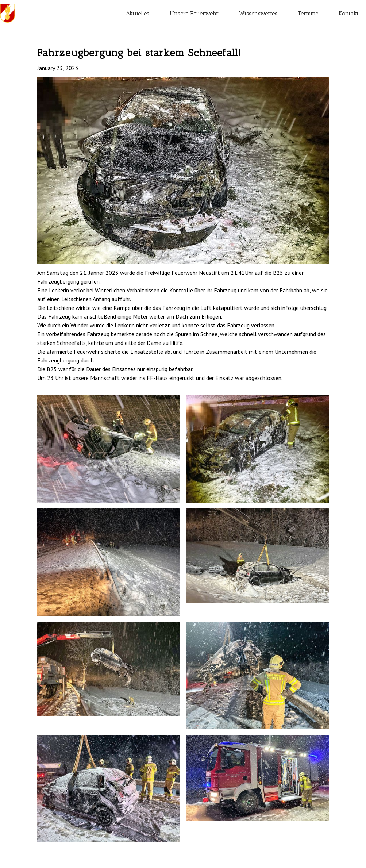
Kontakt (349, 13)
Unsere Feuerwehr (194, 13)
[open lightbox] (183, 170)
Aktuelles (138, 13)
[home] (7, 13)
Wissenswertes (258, 13)
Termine (308, 13)
